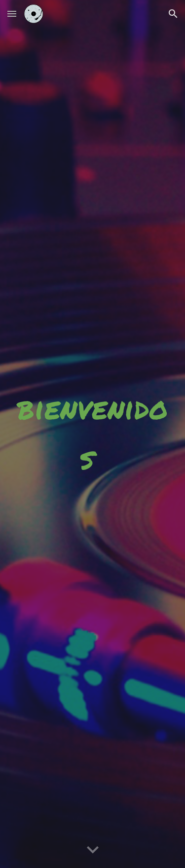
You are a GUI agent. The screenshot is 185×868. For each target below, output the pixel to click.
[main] (93, 434)
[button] (12, 14)
